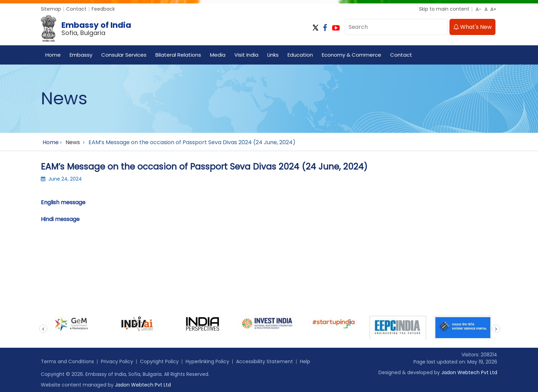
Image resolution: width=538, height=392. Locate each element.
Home (53, 55)
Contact (76, 9)
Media (218, 55)
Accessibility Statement (265, 361)
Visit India (246, 55)
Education (300, 55)
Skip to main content (444, 9)
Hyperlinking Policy (207, 361)
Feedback (103, 9)
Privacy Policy (117, 361)
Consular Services (124, 55)
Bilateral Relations (178, 55)
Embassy (81, 55)
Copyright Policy (159, 361)
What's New (472, 27)
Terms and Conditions (67, 361)
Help (305, 361)
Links (273, 55)
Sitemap (51, 9)
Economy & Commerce (352, 55)
